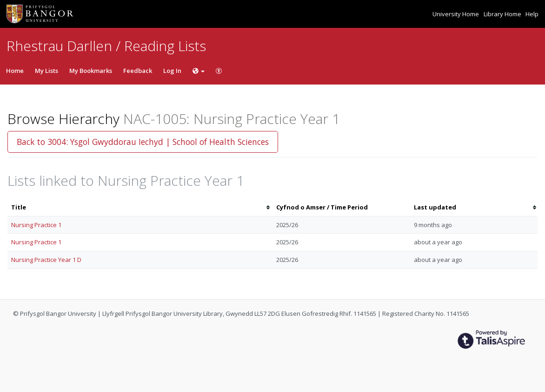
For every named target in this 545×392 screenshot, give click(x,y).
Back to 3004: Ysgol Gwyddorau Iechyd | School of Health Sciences (143, 142)
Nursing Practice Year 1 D (46, 260)
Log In (172, 71)
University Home (456, 14)
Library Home (503, 14)
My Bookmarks (91, 71)
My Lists (47, 71)
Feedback (138, 71)
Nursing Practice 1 (36, 225)
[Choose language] (199, 71)
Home (15, 71)
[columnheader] (140, 207)
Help (532, 14)
